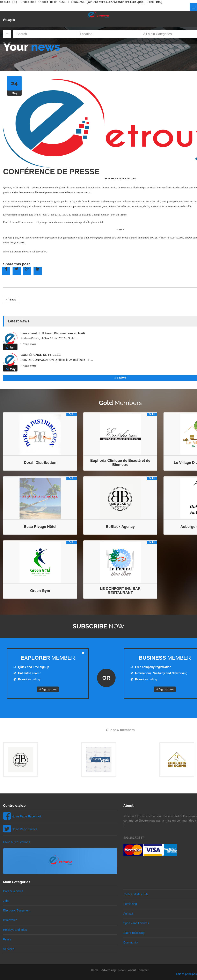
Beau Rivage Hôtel (40, 527)
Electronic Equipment (17, 910)
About (132, 970)
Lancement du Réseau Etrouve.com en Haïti (53, 333)
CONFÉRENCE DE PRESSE (51, 172)
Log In (9, 20)
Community (131, 942)
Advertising (109, 970)
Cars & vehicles (13, 891)
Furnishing (130, 904)
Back (11, 300)
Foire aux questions (17, 842)
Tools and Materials (136, 894)
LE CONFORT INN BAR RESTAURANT (120, 591)
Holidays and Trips (15, 930)
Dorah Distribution (40, 463)
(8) (9, 2)
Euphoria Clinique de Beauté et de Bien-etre (120, 463)
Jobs (6, 901)
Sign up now (48, 689)
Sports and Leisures (136, 923)
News (122, 970)
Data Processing (134, 933)
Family (7, 939)
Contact (144, 970)
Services (9, 949)
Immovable (10, 920)
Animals (129, 914)
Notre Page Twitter (24, 829)
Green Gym (40, 591)
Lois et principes (186, 974)
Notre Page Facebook (27, 816)
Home (95, 970)
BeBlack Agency (120, 527)
